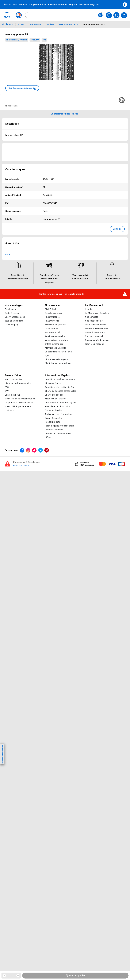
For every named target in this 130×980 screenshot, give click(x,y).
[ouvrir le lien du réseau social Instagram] (28, 450)
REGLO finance (52, 317)
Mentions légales (53, 383)
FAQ (7, 387)
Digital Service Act (54, 418)
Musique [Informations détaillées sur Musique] (50, 24)
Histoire (89, 309)
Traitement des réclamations (59, 414)
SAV (7, 391)
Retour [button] (9, 24)
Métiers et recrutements (97, 329)
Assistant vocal (52, 332)
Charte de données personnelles (60, 391)
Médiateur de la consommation (20, 399)
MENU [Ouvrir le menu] (7, 15)
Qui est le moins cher (95, 336)
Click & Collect (52, 309)
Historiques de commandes (18, 383)
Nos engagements (94, 321)
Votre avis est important (57, 340)
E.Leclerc (56, 348)
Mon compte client (14, 379)
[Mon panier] (124, 15)
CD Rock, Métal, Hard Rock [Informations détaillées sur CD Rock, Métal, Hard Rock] (94, 24)
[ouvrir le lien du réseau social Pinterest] (47, 450)
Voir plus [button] (117, 229)
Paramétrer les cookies (2, 754)
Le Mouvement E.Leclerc (97, 313)
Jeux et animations (14, 321)
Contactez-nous (12, 395)
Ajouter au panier (75, 975)
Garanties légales (53, 410)
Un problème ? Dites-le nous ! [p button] (65, 114)
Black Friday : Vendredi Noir (58, 363)
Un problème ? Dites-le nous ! (19, 403)
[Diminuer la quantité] (4, 976)
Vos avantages (14, 305)
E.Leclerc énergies (54, 313)
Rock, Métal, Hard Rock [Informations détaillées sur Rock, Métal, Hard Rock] (68, 24)
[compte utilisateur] (116, 15)
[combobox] (64, 15)
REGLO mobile (52, 321)
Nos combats (91, 317)
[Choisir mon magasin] (109, 15)
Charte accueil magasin (56, 359)
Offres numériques (54, 344)
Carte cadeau (51, 329)
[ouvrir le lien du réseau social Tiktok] (34, 450)
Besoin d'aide (13, 375)
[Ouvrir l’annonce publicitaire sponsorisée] (65, 152)
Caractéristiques (15, 169)
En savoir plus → (21, 465)
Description (12, 124)
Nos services (53, 305)
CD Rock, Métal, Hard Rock (17, 40)
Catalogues (10, 309)
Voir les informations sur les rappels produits (61, 294)
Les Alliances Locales (95, 325)
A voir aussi (12, 243)
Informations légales (57, 375)
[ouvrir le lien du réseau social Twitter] (41, 450)
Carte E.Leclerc (12, 313)
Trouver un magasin (95, 344)
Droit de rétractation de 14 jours (61, 403)
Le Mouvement (94, 305)
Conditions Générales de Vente (60, 379)
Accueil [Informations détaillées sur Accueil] (21, 24)
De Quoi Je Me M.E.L (95, 332)
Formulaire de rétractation (58, 406)
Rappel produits (53, 422)
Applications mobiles (55, 336)
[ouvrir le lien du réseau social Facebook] (22, 450)
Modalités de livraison (56, 399)
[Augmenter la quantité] (18, 976)
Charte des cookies (54, 395)
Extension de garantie (56, 325)
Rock (8, 254)
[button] (22, 88)
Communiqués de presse (97, 340)
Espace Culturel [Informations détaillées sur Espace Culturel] (35, 24)
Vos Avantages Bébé (15, 317)
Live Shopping (12, 325)
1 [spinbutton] (11, 975)
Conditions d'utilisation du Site (60, 387)
